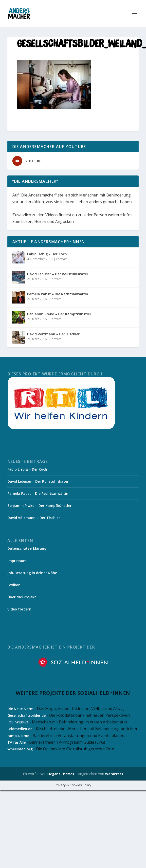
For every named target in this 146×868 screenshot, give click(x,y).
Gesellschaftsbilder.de (27, 715)
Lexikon (14, 585)
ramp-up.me (18, 736)
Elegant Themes (61, 774)
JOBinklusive (18, 722)
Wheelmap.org (20, 749)
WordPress (114, 774)
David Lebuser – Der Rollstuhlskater (58, 274)
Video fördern (19, 609)
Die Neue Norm (20, 709)
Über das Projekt (22, 597)
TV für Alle (17, 742)
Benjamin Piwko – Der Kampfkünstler (59, 314)
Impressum (17, 561)
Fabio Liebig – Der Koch (47, 254)
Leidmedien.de (20, 729)
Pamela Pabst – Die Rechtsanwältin (58, 294)
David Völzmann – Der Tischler (53, 334)
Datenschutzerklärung (27, 548)
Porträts (62, 259)
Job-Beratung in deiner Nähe (32, 573)
